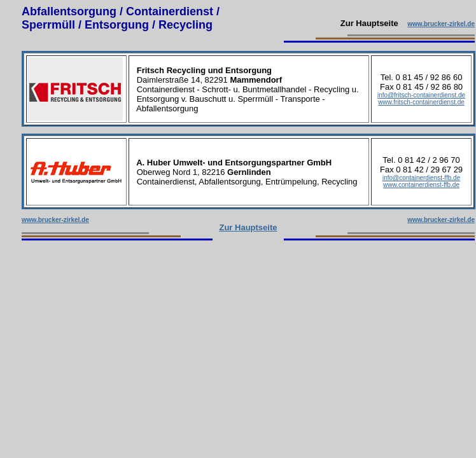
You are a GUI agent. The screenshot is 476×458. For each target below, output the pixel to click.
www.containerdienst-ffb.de (421, 185)
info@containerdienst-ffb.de (421, 178)
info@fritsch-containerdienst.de (421, 95)
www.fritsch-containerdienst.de (421, 102)
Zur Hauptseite (248, 227)
